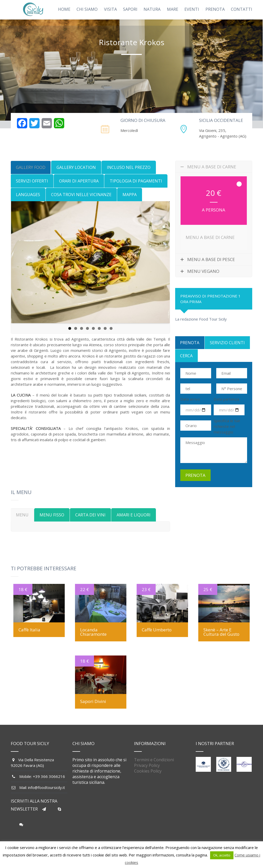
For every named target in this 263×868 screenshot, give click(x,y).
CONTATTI (242, 9)
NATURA (152, 9)
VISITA (110, 9)
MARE (173, 9)
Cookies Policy (148, 771)
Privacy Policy (147, 765)
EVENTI (192, 9)
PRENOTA (215, 9)
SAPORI (130, 9)
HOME (64, 9)
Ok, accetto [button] (222, 855)
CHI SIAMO (87, 9)
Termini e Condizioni (154, 760)
